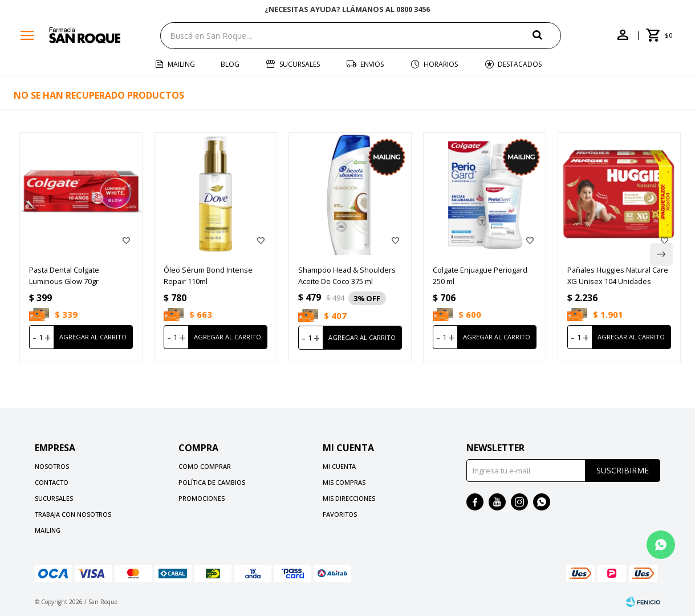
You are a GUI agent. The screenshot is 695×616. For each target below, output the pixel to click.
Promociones (202, 498)
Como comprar (205, 466)
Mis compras (344, 482)
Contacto (52, 482)
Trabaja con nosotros (73, 514)
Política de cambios (212, 482)
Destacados (520, 64)
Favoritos (340, 514)
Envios (372, 64)
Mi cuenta (339, 466)
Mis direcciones (349, 498)
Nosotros (52, 466)
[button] (547, 35)
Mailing (181, 64)
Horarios (441, 64)
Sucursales (300, 64)
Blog (230, 64)
